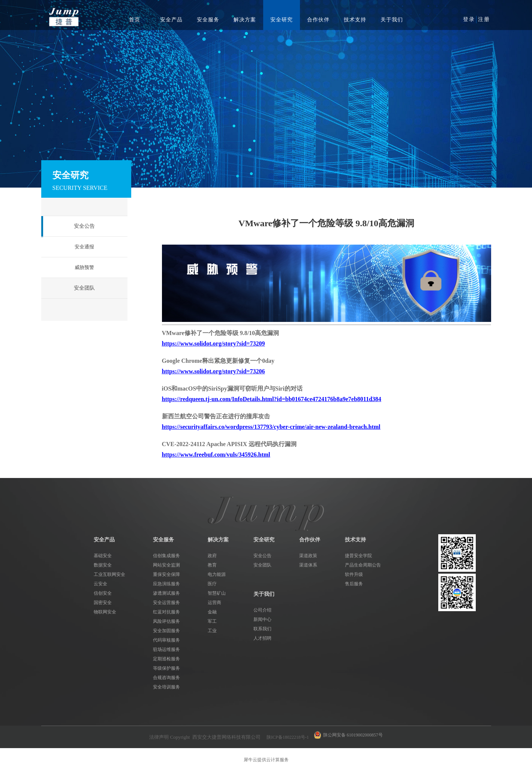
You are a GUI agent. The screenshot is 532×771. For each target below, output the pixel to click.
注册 (484, 19)
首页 (135, 20)
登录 (469, 19)
